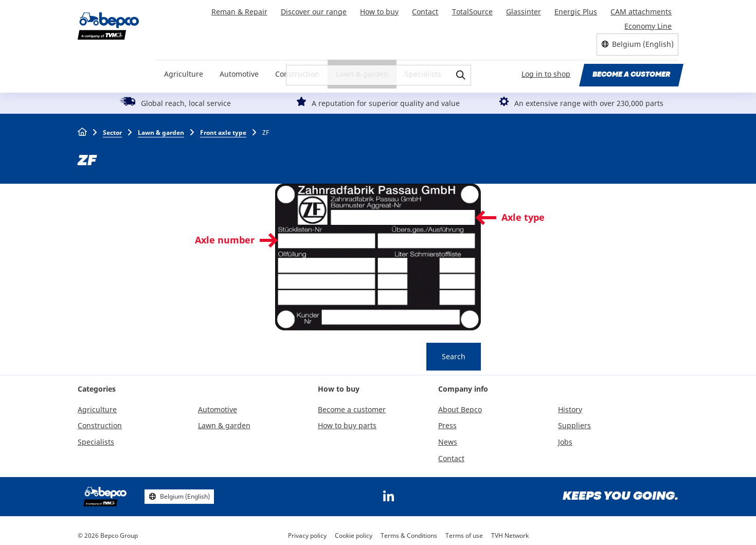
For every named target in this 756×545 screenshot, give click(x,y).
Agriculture (184, 68)
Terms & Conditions (409, 529)
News (448, 436)
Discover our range (321, 10)
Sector (112, 126)
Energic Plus (577, 10)
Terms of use (464, 529)
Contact (430, 10)
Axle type (523, 211)
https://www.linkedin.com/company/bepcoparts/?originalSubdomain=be (388, 490)
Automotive (239, 68)
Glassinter (526, 10)
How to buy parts (347, 420)
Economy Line (649, 21)
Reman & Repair (248, 10)
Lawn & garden (362, 68)
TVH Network (510, 529)
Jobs (565, 436)
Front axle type (223, 126)
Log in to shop (546, 68)
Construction (297, 68)
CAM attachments (642, 10)
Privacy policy (307, 529)
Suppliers (574, 420)
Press (447, 420)
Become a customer (631, 68)
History (570, 403)
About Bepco (460, 403)
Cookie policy (354, 529)
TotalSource (476, 10)
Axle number (225, 234)
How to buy (385, 10)
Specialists (423, 68)
